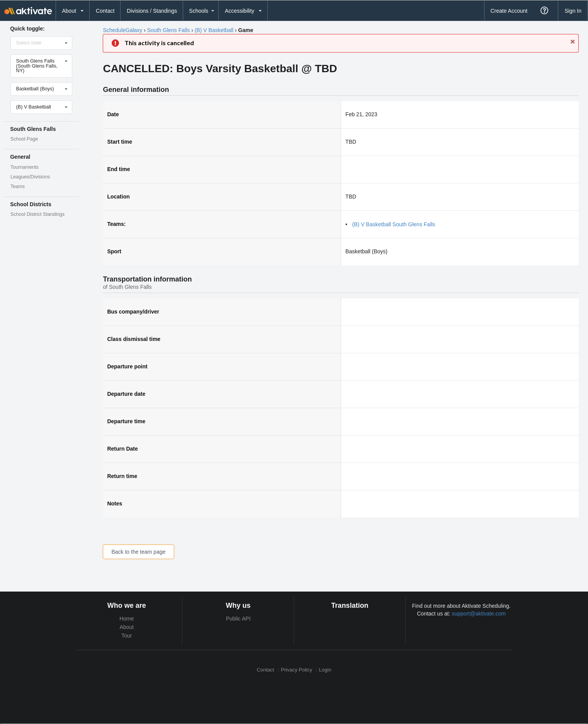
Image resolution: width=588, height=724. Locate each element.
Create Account (509, 11)
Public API (238, 619)
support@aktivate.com (479, 614)
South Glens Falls (169, 30)
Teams (18, 187)
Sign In (573, 11)
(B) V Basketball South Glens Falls (394, 224)
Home (127, 619)
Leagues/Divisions (30, 177)
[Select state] (42, 43)
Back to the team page (138, 552)
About (127, 627)
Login (325, 670)
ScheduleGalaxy (122, 30)
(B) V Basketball (214, 30)
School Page (24, 139)
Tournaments (25, 167)
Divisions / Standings (152, 11)
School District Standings (37, 214)
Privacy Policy (297, 670)
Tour (127, 636)
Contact (105, 11)
